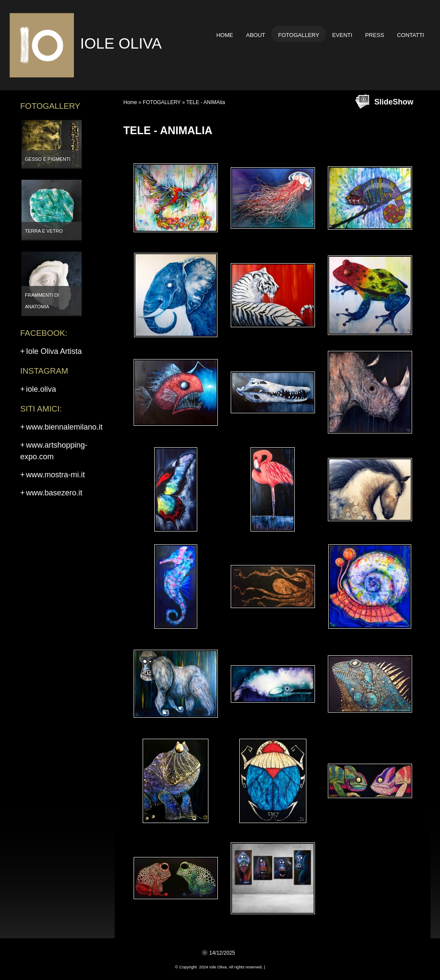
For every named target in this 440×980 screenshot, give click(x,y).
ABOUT (255, 35)
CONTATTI (411, 35)
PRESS (375, 35)
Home (225, 35)
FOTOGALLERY (299, 35)
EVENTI (342, 35)
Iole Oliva (121, 43)
